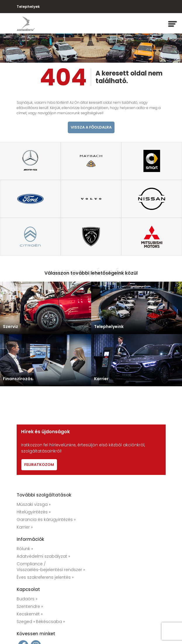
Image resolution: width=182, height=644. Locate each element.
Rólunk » (25, 549)
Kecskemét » (30, 614)
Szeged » (26, 622)
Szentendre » (30, 606)
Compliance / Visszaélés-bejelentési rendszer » (51, 567)
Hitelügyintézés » (34, 512)
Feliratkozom (39, 465)
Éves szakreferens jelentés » (45, 577)
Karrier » (25, 527)
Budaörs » (27, 599)
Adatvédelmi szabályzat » (43, 556)
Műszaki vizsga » (34, 504)
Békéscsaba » (50, 622)
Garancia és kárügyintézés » (46, 520)
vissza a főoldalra (91, 127)
